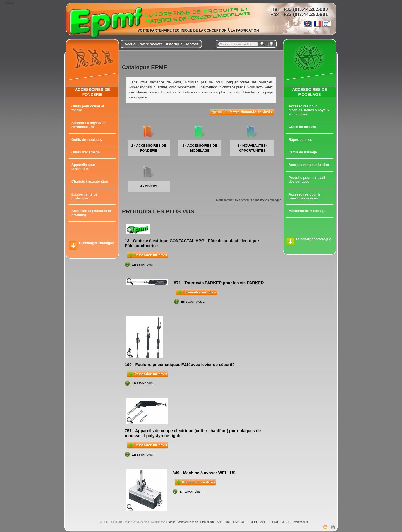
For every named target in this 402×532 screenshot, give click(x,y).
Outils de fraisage (303, 152)
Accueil (131, 44)
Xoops (171, 522)
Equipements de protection (84, 196)
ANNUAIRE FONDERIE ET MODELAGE (241, 522)
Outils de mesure (302, 127)
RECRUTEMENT (279, 522)
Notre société (151, 44)
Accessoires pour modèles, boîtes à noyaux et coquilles (309, 110)
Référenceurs (300, 522)
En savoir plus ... (144, 264)
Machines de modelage (307, 211)
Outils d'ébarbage (86, 152)
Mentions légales (188, 522)
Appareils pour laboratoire (83, 167)
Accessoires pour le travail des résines (305, 196)
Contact (191, 44)
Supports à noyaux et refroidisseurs (88, 125)
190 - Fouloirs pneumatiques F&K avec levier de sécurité (180, 365)
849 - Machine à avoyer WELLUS (204, 473)
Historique (173, 44)
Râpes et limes (300, 140)
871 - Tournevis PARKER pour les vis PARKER (219, 283)
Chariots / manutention (90, 182)
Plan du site (208, 522)
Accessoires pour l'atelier (309, 165)
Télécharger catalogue (96, 243)
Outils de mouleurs (87, 140)
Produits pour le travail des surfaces (307, 180)
